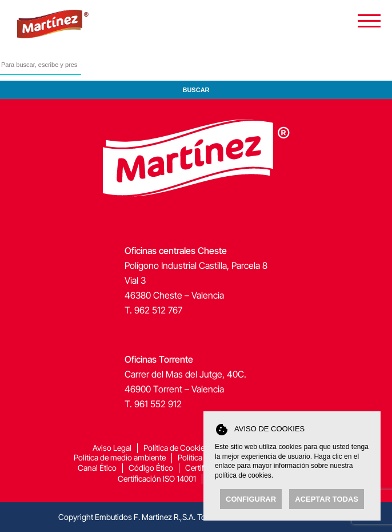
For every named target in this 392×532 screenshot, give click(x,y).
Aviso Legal (112, 448)
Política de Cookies (176, 448)
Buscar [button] (196, 90)
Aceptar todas (327, 499)
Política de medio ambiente (120, 457)
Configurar (251, 499)
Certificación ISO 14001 (157, 479)
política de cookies (243, 475)
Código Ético (151, 468)
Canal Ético (97, 468)
